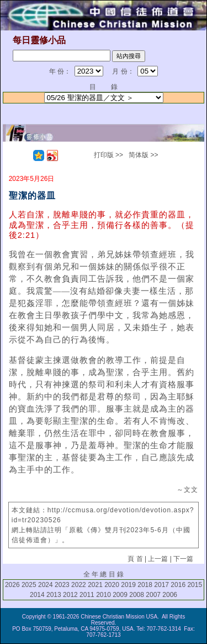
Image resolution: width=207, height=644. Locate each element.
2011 (87, 595)
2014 (37, 595)
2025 (29, 585)
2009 (120, 595)
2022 (79, 585)
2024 (46, 585)
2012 (70, 595)
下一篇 (183, 559)
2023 (62, 585)
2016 (178, 585)
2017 (161, 585)
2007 (153, 595)
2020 (112, 585)
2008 (137, 595)
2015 (195, 585)
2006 (170, 595)
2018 (145, 585)
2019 (128, 585)
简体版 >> (143, 155)
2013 (54, 595)
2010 (104, 595)
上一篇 (158, 559)
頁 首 (135, 559)
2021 (95, 585)
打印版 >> (108, 155)
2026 (12, 585)
